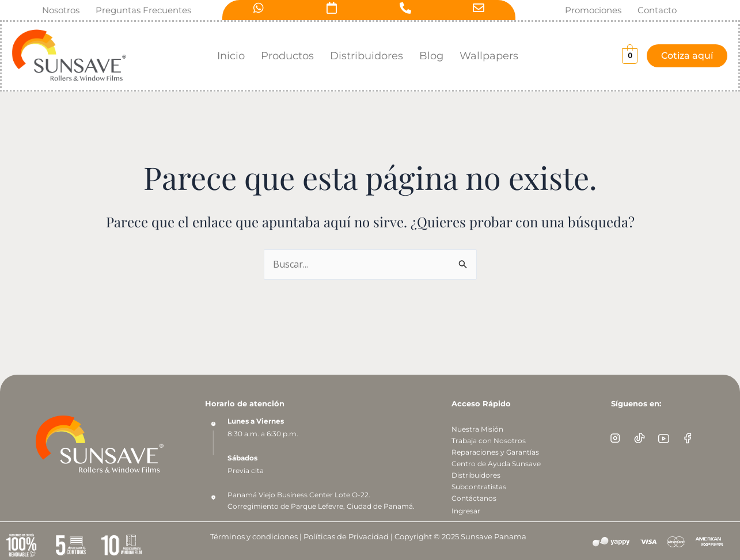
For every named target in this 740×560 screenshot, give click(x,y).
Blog (431, 56)
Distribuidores (367, 56)
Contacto (657, 10)
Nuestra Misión (477, 429)
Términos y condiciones (253, 536)
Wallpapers (489, 56)
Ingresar (466, 511)
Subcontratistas (479, 487)
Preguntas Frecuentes (143, 10)
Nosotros (61, 10)
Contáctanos (474, 498)
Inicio (231, 56)
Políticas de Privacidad (345, 536)
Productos (287, 56)
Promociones (593, 10)
